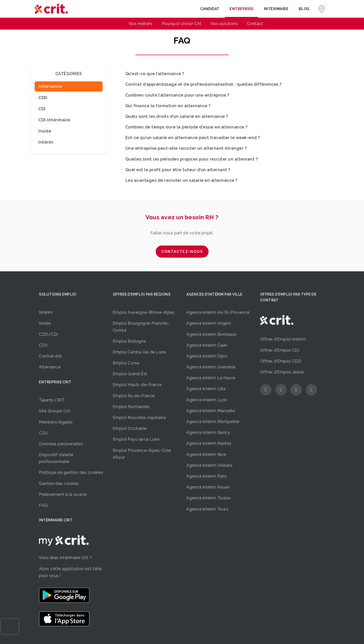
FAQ (43, 505)
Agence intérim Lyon (207, 400)
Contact (255, 24)
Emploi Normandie (131, 407)
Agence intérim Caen (207, 345)
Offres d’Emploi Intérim (283, 339)
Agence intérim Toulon (209, 498)
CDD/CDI (49, 334)
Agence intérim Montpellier (213, 422)
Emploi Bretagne (129, 341)
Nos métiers (141, 24)
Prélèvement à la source (63, 494)
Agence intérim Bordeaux (211, 334)
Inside (45, 323)
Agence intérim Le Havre (211, 378)
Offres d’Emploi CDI (280, 350)
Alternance (50, 367)
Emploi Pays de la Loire (136, 439)
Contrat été (50, 356)
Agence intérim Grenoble (211, 367)
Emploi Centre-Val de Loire (139, 352)
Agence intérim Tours (207, 509)
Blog (304, 9)
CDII (43, 345)
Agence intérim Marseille (211, 411)
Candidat (210, 9)
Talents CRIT (52, 400)
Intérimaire (276, 9)
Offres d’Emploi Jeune (282, 372)
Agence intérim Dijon (207, 356)
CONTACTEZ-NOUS (182, 252)
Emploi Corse (126, 363)
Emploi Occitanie (130, 428)
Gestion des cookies (59, 484)
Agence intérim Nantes (209, 443)
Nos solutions (224, 24)
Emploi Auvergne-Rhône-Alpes (144, 312)
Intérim (46, 312)
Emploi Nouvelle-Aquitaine (139, 418)
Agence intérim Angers (209, 323)
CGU (43, 433)
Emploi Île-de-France (134, 396)
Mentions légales (56, 422)
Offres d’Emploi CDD (281, 361)
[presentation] (10, 627)
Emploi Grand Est (130, 374)
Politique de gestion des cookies (71, 472)
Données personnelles (61, 444)
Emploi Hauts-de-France (137, 385)
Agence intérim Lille (206, 389)
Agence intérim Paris (207, 476)
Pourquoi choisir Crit (182, 24)
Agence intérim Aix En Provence (218, 312)
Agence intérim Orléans (209, 465)
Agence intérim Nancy (208, 432)
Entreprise (242, 9)
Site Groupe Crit (55, 411)
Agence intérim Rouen (208, 487)
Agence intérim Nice (206, 454)
